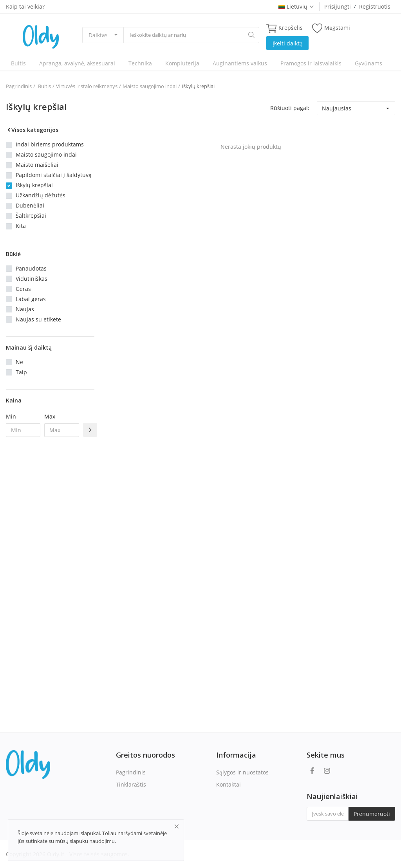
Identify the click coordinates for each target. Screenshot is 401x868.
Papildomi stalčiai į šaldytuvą (54, 175)
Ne (19, 362)
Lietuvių (296, 6)
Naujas (25, 309)
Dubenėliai (30, 205)
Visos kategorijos (32, 130)
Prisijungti (338, 6)
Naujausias (337, 108)
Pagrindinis (19, 86)
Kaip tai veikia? (25, 6)
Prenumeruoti (372, 814)
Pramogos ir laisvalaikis (311, 63)
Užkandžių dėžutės (41, 195)
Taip (21, 372)
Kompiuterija (182, 63)
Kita (21, 226)
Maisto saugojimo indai (150, 86)
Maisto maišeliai (37, 165)
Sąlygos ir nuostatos (242, 772)
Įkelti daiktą (288, 43)
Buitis (18, 63)
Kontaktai (228, 784)
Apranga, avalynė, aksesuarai (77, 63)
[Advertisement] (50, 570)
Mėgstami (331, 28)
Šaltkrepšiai (31, 216)
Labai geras (31, 299)
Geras (23, 289)
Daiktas (98, 35)
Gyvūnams (368, 63)
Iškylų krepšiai (198, 86)
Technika (140, 63)
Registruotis (375, 6)
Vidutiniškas (32, 279)
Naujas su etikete (38, 319)
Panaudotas (31, 268)
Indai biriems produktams (50, 144)
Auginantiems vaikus (240, 63)
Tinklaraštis (131, 784)
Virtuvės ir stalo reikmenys (87, 86)
